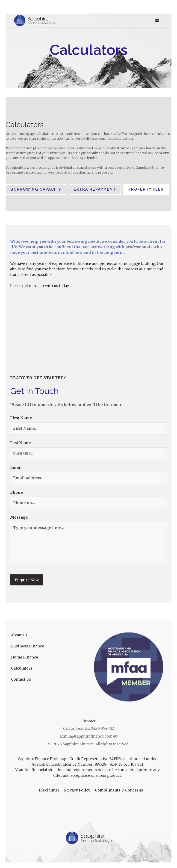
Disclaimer (49, 790)
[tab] (36, 189)
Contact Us (21, 679)
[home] (35, 20)
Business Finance (28, 646)
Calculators (22, 668)
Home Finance (25, 657)
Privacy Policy (77, 790)
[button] (157, 21)
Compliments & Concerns (119, 790)
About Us (19, 635)
